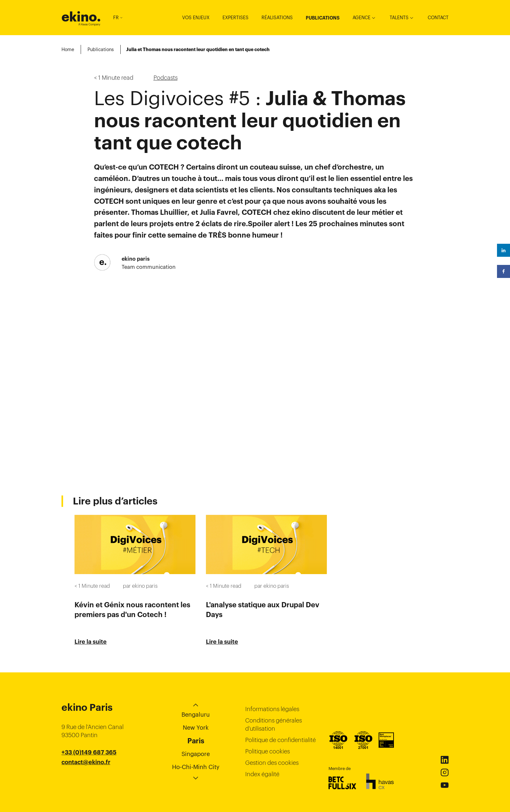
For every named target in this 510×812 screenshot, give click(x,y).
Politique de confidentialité (281, 740)
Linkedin (445, 760)
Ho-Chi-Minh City (196, 767)
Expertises (235, 18)
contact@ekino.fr (86, 762)
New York (196, 728)
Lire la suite (91, 642)
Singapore (196, 754)
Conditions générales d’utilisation (274, 724)
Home (68, 49)
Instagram (445, 773)
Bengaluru (196, 715)
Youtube (445, 785)
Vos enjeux (196, 18)
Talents (399, 18)
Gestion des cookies (272, 763)
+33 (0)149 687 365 (89, 752)
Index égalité (262, 774)
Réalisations (277, 18)
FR (118, 18)
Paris (196, 741)
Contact (438, 18)
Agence (362, 18)
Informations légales (272, 709)
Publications (323, 18)
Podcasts (166, 78)
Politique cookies (268, 751)
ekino (81, 17)
